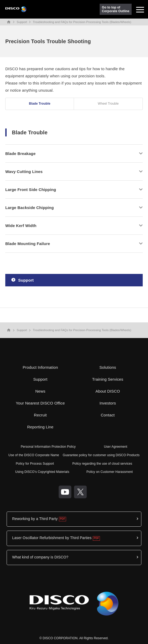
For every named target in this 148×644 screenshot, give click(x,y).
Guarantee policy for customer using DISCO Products (101, 455)
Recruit (40, 415)
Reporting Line (40, 427)
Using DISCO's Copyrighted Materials (42, 472)
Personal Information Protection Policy (48, 447)
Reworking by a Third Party (35, 519)
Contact (108, 415)
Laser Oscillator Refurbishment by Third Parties (52, 538)
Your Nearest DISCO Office (40, 403)
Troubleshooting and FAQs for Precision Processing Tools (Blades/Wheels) (82, 22)
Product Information (40, 367)
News (40, 391)
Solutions (108, 367)
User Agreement (115, 447)
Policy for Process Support (35, 464)
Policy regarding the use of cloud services (102, 464)
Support (22, 22)
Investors (108, 403)
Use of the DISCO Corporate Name (34, 455)
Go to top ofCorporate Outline (116, 9)
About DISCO (108, 391)
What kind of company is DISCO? (40, 557)
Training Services (108, 379)
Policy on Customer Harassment (110, 472)
